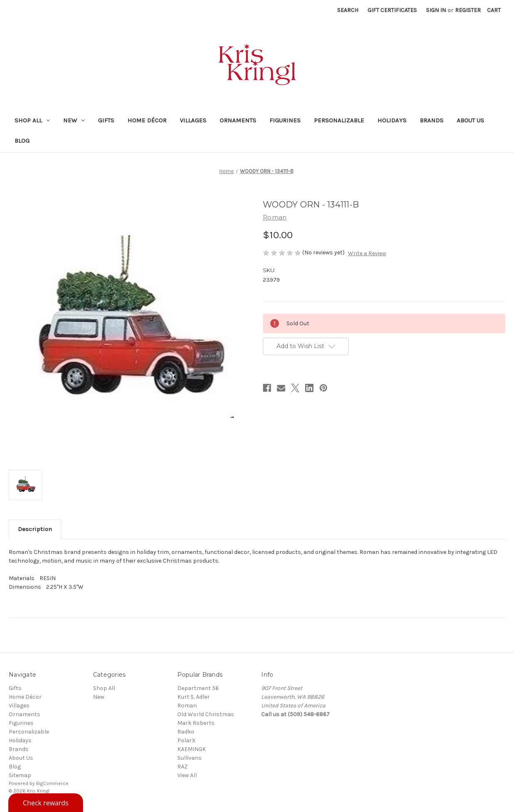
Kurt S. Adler (193, 697)
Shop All (32, 120)
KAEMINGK (192, 749)
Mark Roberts (196, 723)
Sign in (436, 10)
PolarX (186, 740)
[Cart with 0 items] (494, 10)
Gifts (106, 120)
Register (468, 10)
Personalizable (339, 120)
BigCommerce (52, 783)
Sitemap (20, 775)
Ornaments (238, 120)
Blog (22, 141)
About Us (470, 120)
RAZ (182, 767)
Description (35, 529)
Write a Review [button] (367, 253)
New (74, 120)
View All (187, 775)
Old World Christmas (206, 714)
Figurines (285, 120)
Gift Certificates (392, 10)
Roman (187, 706)
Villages (193, 120)
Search (348, 10)
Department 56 (198, 688)
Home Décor (147, 120)
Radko (186, 732)
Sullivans (190, 758)
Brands (432, 120)
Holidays (392, 120)
